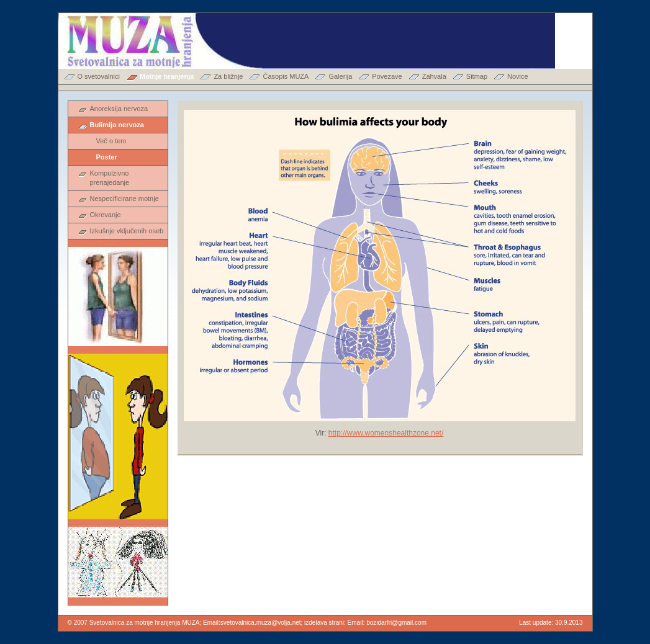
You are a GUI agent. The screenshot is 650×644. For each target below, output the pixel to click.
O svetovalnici (99, 76)
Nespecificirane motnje (124, 199)
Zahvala (434, 76)
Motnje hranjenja (167, 76)
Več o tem (111, 141)
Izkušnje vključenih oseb (127, 231)
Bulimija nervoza (117, 125)
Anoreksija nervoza (119, 109)
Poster (107, 157)
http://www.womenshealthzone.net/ (386, 433)
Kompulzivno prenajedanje (110, 178)
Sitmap (477, 76)
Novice (518, 76)
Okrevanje (106, 215)
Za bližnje (228, 76)
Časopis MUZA (286, 76)
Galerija (340, 76)
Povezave (387, 76)
